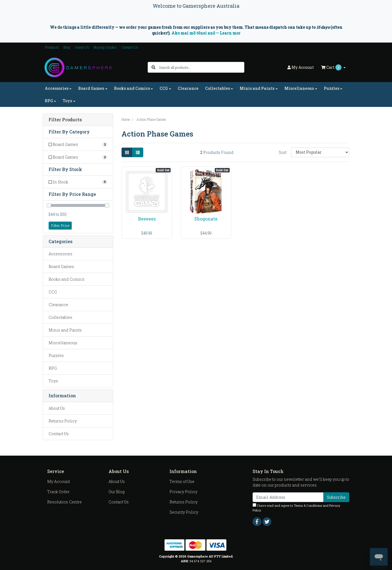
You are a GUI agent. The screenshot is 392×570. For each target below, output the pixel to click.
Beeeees (147, 219)
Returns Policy (63, 421)
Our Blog (116, 492)
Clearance (188, 88)
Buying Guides (105, 47)
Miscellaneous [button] (299, 88)
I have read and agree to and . (296, 508)
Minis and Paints (65, 330)
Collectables (60, 317)
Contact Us (130, 47)
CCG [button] (164, 88)
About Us (82, 47)
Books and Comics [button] (132, 88)
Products (52, 47)
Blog (67, 47)
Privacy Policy (183, 492)
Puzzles (56, 355)
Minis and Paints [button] (257, 88)
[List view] (138, 152)
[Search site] (153, 67)
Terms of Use (182, 481)
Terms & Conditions (308, 505)
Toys (53, 381)
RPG (53, 368)
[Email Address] (288, 497)
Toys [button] (67, 101)
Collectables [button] (218, 88)
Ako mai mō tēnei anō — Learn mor (206, 33)
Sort (283, 152)
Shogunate (206, 219)
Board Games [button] (91, 88)
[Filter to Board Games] (78, 144)
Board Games (61, 266)
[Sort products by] (320, 152)
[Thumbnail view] (127, 152)
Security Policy (184, 512)
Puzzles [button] (332, 88)
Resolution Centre (64, 502)
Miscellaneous (63, 343)
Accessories (60, 254)
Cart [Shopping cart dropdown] (332, 67)
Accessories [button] (57, 88)
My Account (59, 481)
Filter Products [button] (65, 120)
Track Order (58, 492)
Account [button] (301, 67)
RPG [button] (49, 101)
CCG (53, 292)
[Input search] (201, 67)
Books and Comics (67, 279)
